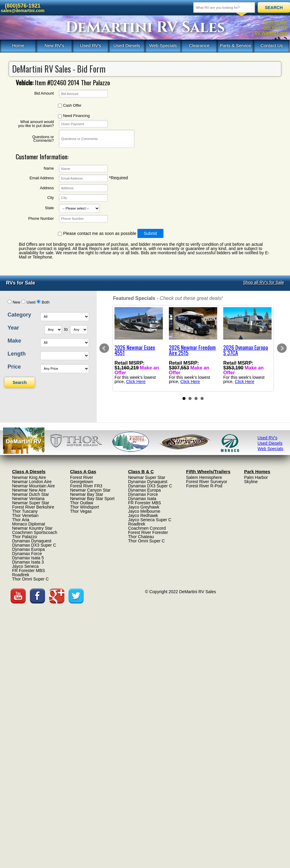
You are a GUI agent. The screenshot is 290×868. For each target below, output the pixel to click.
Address (47, 188)
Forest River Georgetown (82, 480)
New (16, 302)
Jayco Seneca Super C (150, 520)
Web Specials (163, 46)
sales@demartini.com (23, 11)
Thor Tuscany (25, 511)
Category (19, 315)
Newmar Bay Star (87, 494)
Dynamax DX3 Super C (34, 545)
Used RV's (91, 46)
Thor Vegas (81, 511)
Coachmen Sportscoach (35, 532)
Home (18, 46)
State (49, 208)
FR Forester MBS (29, 571)
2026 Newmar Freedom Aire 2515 (192, 350)
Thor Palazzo (24, 537)
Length (17, 354)
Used (31, 302)
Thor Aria (21, 520)
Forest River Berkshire (33, 507)
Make (14, 341)
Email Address (42, 178)
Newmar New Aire (29, 490)
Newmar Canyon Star (90, 490)
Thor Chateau (141, 537)
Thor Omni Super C (30, 579)
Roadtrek (21, 575)
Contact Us (272, 46)
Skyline (251, 482)
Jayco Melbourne (144, 511)
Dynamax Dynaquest (32, 541)
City (51, 198)
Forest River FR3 (86, 486)
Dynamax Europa (28, 549)
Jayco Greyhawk (144, 507)
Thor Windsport (85, 507)
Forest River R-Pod (204, 486)
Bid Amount (44, 94)
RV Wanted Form (271, 33)
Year (13, 328)
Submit (150, 233)
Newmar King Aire (29, 477)
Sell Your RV (275, 28)
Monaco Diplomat (29, 524)
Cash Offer (70, 106)
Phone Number (41, 219)
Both (46, 302)
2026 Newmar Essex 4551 (135, 350)
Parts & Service (235, 46)
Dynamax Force (27, 554)
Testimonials (275, 22)
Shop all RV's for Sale (264, 282)
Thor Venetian (25, 515)
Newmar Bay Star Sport (92, 499)
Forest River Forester (148, 532)
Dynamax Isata (142, 499)
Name (49, 169)
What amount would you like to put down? (36, 124)
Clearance (199, 46)
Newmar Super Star (31, 503)
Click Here (136, 382)
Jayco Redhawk (143, 515)
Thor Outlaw (82, 503)
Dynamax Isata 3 (28, 562)
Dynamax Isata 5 (28, 558)
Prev (104, 348)
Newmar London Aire (32, 482)
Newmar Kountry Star (32, 528)
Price (14, 367)
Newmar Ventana (28, 499)
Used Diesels (127, 46)
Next (282, 348)
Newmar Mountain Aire (34, 486)
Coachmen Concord (147, 528)
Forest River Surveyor (207, 482)
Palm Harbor (256, 477)
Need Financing (74, 116)
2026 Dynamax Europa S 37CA (246, 350)
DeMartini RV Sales (145, 28)
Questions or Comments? (43, 139)
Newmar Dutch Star (31, 494)
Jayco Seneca (25, 566)
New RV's (54, 46)
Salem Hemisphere (204, 477)
